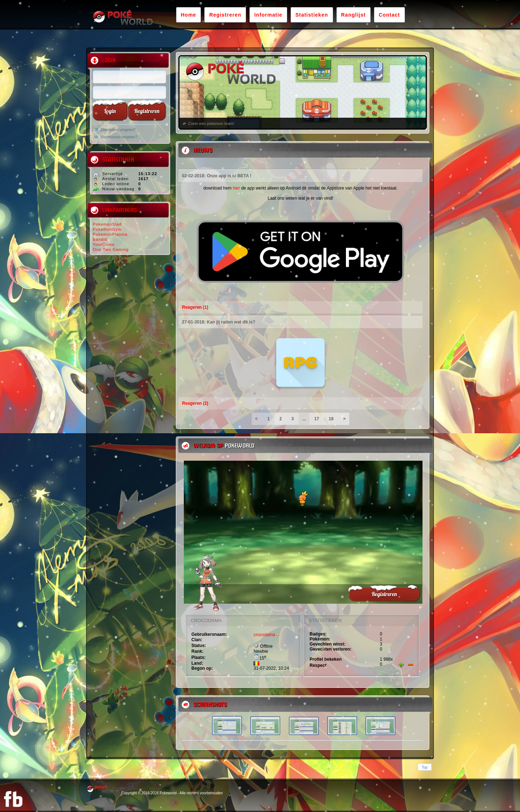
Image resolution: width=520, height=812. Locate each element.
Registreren (225, 15)
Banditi (100, 239)
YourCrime (104, 244)
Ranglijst (354, 15)
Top (425, 767)
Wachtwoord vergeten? (119, 137)
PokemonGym (107, 229)
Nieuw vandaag (118, 189)
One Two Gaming (111, 249)
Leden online (116, 184)
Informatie (268, 15)
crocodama (264, 635)
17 (317, 419)
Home (189, 15)
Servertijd (112, 174)
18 (331, 419)
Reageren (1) (195, 307)
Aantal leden (115, 179)
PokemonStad (107, 224)
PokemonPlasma (110, 234)
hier (237, 188)
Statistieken (312, 15)
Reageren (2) (195, 403)
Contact (389, 15)
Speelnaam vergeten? (118, 130)
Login (110, 111)
